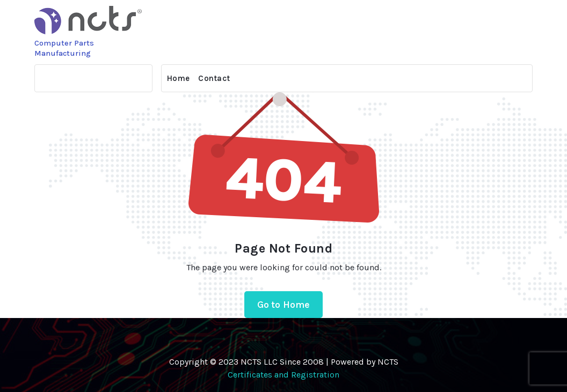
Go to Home (284, 305)
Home (178, 78)
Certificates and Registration (283, 375)
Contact (214, 78)
